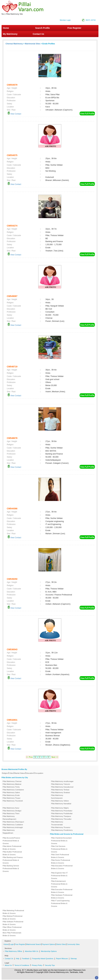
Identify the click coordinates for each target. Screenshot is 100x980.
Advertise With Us (31, 951)
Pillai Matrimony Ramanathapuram (9, 818)
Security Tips (50, 965)
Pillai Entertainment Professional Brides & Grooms (59, 884)
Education (30, 773)
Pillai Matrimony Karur (11, 808)
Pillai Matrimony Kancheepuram (57, 797)
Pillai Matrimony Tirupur (12, 798)
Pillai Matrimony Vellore (60, 801)
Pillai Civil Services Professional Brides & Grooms (59, 849)
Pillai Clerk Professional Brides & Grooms (60, 856)
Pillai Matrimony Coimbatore (13, 790)
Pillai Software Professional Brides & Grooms (13, 923)
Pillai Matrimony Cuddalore (13, 825)
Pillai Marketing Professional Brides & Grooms (13, 912)
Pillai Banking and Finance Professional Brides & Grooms (13, 860)
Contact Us (38, 34)
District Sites (61, 944)
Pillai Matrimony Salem (11, 792)
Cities (11, 773)
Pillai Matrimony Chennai (12, 781)
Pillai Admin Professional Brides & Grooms (12, 848)
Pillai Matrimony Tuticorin (61, 784)
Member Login (65, 20)
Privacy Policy (37, 965)
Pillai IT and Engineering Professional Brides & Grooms (60, 903)
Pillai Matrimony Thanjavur (61, 816)
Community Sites (73, 944)
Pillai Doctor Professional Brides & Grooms (61, 862)
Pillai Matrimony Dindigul (12, 811)
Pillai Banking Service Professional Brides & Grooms (11, 868)
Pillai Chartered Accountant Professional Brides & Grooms (61, 841)
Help (18, 959)
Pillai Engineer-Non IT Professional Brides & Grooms (59, 876)
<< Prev (29, 757)
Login (12, 944)
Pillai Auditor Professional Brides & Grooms (12, 853)
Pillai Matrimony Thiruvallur (61, 819)
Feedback (26, 959)
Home (6, 28)
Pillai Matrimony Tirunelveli (13, 801)
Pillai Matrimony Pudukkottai (62, 813)
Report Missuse (62, 959)
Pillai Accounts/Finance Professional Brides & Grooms (11, 841)
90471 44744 (91, 20)
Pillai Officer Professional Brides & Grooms (12, 929)
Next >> (55, 757)
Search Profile (43, 28)
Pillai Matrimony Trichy (11, 787)
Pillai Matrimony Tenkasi (60, 790)
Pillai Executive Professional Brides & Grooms (62, 891)
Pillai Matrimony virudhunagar (62, 781)
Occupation (39, 773)
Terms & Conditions (22, 965)
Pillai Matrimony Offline (13, 951)
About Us (8, 965)
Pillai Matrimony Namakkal (61, 804)
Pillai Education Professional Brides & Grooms (62, 867)
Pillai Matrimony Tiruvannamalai (57, 823)
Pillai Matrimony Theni (11, 813)
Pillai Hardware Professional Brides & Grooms (62, 896)
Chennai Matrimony (14, 44)
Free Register (74, 28)
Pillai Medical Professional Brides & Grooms (13, 917)
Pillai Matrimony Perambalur (62, 811)
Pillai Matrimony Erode (11, 795)
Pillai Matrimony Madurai (12, 784)
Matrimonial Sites (33, 44)
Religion (5, 773)
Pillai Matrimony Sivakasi (61, 792)
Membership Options (49, 951)
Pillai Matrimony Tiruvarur (61, 827)
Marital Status (20, 773)
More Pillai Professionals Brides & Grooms (12, 934)
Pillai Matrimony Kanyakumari (62, 787)
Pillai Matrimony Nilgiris (60, 808)
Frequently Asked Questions (43, 959)
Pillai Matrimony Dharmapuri (13, 822)
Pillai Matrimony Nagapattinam (9, 832)
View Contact (14, 114)
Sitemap (74, 959)
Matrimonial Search (34, 944)
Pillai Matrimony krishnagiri (13, 827)
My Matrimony (10, 34)
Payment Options (49, 944)
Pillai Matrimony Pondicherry (62, 830)
